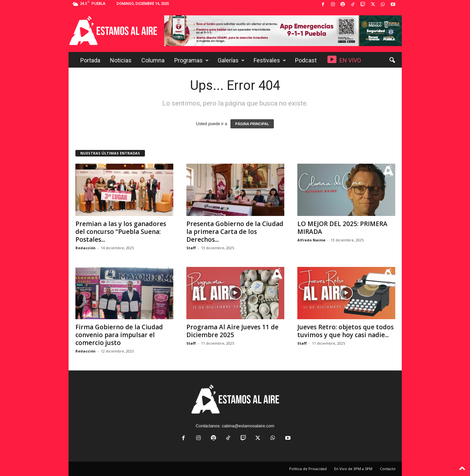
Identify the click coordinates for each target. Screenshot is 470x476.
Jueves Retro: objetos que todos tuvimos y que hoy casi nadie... (345, 331)
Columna (153, 60)
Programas (191, 60)
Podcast (306, 60)
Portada (90, 60)
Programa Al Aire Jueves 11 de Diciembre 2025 (232, 331)
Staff (191, 248)
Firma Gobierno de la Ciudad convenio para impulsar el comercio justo (119, 335)
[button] (392, 60)
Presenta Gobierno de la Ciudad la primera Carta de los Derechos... (235, 232)
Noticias (121, 60)
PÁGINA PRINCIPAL (252, 124)
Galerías (231, 60)
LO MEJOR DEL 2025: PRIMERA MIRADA (342, 228)
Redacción (86, 248)
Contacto (388, 469)
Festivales (270, 60)
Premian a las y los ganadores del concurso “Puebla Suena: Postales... (121, 232)
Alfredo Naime (311, 240)
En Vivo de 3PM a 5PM (353, 469)
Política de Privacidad (308, 469)
